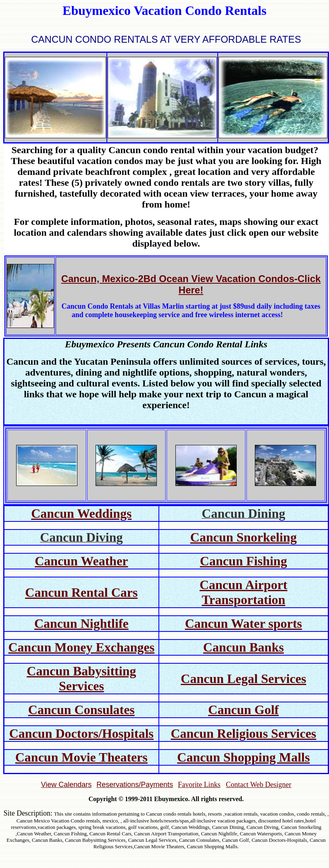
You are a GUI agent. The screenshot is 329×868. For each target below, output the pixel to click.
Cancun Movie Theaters (81, 757)
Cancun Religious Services (243, 733)
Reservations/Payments (135, 785)
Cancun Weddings (81, 513)
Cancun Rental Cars (81, 592)
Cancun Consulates (81, 710)
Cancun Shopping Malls (243, 757)
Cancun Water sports (244, 623)
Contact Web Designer (258, 785)
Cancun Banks (244, 647)
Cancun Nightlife (81, 623)
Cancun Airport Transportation (244, 592)
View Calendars (66, 785)
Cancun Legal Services (243, 679)
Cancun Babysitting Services (81, 678)
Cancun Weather (81, 561)
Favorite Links (199, 785)
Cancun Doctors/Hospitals (81, 733)
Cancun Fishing (244, 561)
